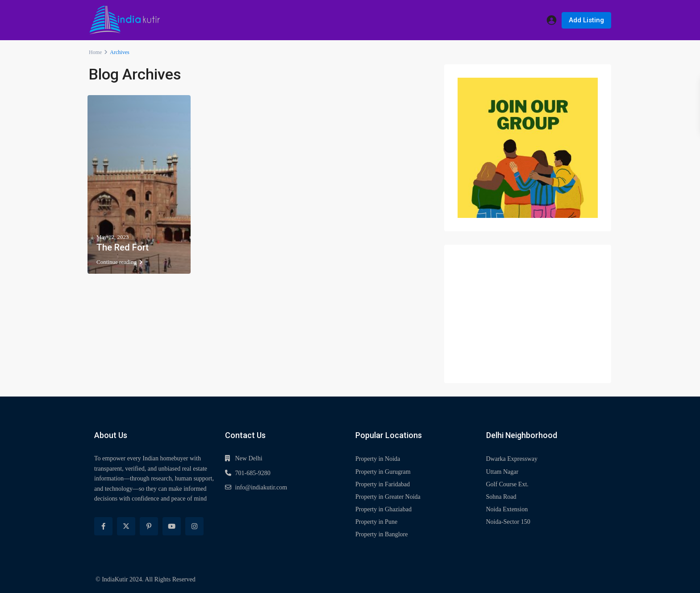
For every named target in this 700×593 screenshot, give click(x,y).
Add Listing (586, 20)
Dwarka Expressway (512, 459)
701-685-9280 (253, 473)
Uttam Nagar (502, 472)
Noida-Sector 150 (508, 522)
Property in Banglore (381, 534)
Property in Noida (378, 459)
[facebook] (103, 526)
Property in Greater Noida (388, 497)
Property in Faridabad (383, 484)
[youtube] (172, 526)
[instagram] (194, 526)
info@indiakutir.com (261, 487)
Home (95, 52)
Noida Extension (507, 509)
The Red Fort (123, 247)
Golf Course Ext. (507, 484)
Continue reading (119, 262)
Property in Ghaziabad (383, 509)
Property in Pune (376, 522)
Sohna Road (501, 497)
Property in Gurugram (383, 472)
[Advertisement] (528, 314)
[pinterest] (149, 526)
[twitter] (126, 526)
